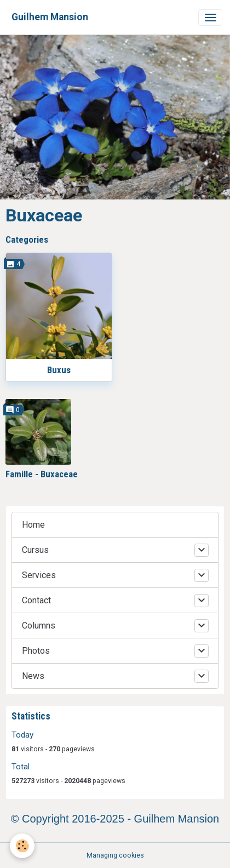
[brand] (50, 17)
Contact (36, 600)
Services (39, 575)
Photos (36, 651)
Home (33, 525)
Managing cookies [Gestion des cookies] (115, 855)
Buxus (59, 370)
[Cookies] (22, 846)
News (33, 676)
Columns (39, 626)
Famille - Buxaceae (42, 474)
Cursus (35, 550)
